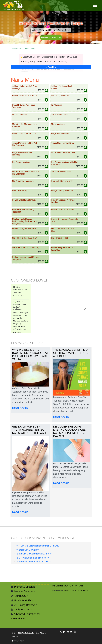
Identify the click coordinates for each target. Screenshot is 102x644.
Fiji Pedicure (24, 228)
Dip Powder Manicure (21, 162)
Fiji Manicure (57, 105)
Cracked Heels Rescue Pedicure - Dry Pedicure (24, 221)
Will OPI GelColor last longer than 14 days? (38, 546)
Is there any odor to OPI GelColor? (33, 562)
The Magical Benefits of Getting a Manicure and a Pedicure (71, 353)
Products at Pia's (24, 600)
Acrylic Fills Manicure (60, 134)
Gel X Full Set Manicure (61, 172)
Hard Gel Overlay (20, 190)
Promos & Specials (25, 587)
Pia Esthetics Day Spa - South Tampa (68, 586)
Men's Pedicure (26, 247)
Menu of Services (24, 591)
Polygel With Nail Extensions (24, 200)
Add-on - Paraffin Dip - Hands (25, 96)
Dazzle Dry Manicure (60, 96)
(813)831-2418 (70, 590)
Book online (83, 590)
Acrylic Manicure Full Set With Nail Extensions (25, 144)
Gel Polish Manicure (60, 115)
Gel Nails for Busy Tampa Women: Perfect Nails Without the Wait (29, 430)
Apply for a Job (22, 610)
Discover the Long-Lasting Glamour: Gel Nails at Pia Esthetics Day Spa (69, 431)
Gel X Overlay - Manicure (23, 181)
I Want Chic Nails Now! (51, 37)
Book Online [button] (17, 49)
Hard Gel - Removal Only (62, 181)
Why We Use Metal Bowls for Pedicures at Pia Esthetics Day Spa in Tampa (30, 355)
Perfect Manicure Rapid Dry (24, 134)
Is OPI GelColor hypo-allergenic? (33, 558)
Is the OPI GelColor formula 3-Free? (34, 554)
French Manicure (19, 115)
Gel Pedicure (25, 238)
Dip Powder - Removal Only (63, 152)
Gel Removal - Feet (59, 238)
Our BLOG (20, 596)
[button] (95, 5)
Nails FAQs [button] (30, 49)
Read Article (20, 408)
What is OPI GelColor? (28, 550)
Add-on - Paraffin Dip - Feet (63, 210)
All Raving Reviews (25, 605)
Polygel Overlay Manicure (62, 190)
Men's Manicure (58, 124)
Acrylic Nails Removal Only (63, 143)
